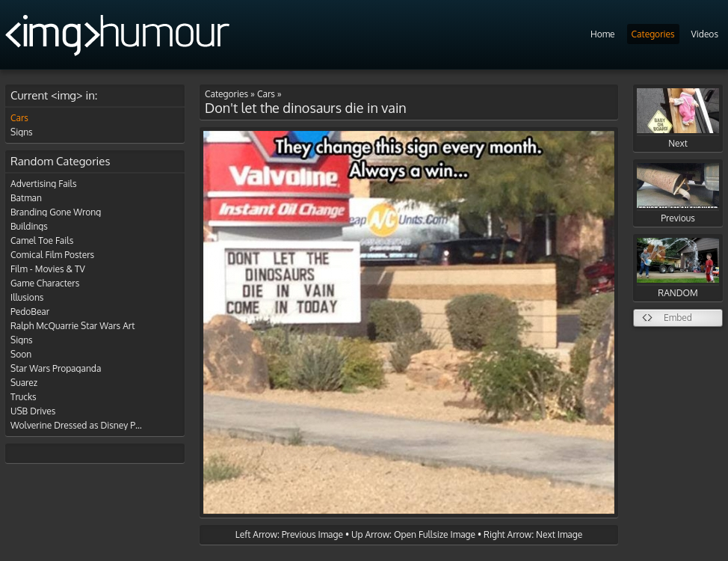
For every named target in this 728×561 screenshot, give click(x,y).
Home (603, 34)
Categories (653, 34)
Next (678, 119)
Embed (678, 318)
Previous (678, 193)
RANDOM (678, 268)
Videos (705, 34)
